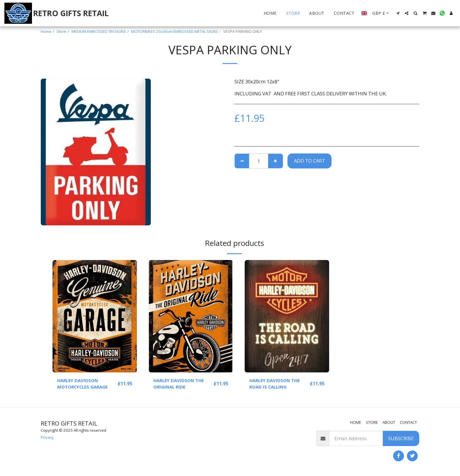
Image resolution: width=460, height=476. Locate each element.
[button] (398, 13)
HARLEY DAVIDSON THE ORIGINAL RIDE (181, 384)
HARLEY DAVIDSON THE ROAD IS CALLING (276, 384)
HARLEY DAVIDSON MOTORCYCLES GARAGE (85, 384)
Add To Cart (310, 161)
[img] (95, 316)
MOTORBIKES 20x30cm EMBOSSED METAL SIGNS (175, 31)
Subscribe (401, 438)
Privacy (47, 437)
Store (61, 31)
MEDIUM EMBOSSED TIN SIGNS (99, 31)
